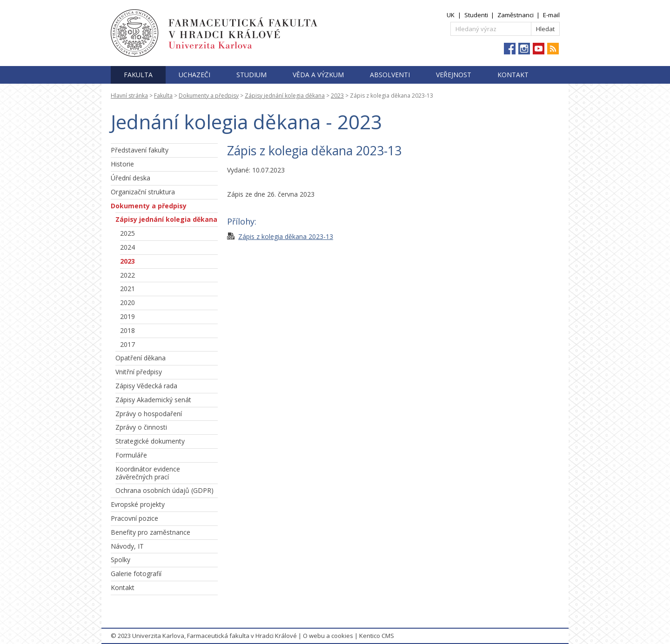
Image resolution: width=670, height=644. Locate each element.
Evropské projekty (138, 504)
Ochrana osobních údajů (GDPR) (164, 490)
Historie (122, 164)
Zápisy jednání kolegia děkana (285, 96)
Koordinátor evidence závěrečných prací (148, 473)
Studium (251, 75)
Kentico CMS (377, 636)
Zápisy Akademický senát (153, 400)
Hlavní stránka (129, 96)
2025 (127, 233)
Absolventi (390, 75)
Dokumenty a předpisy (209, 96)
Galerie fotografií (136, 574)
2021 (127, 289)
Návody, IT (127, 546)
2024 (127, 247)
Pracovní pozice (134, 518)
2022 (127, 275)
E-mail (551, 15)
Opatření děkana (141, 358)
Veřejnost (454, 75)
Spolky (121, 560)
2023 (337, 96)
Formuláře (131, 455)
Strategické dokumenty (150, 441)
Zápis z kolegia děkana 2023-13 (286, 236)
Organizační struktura (143, 192)
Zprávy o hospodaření (149, 414)
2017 (127, 344)
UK (451, 15)
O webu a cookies (328, 636)
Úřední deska (131, 178)
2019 (127, 316)
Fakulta (138, 75)
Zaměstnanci (516, 15)
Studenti (476, 15)
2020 (127, 302)
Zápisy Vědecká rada (146, 386)
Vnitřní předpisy (139, 372)
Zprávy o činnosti (141, 427)
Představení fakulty (140, 150)
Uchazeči (194, 75)
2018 (127, 330)
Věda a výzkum (318, 75)
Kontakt (513, 75)
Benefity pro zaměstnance (151, 532)
